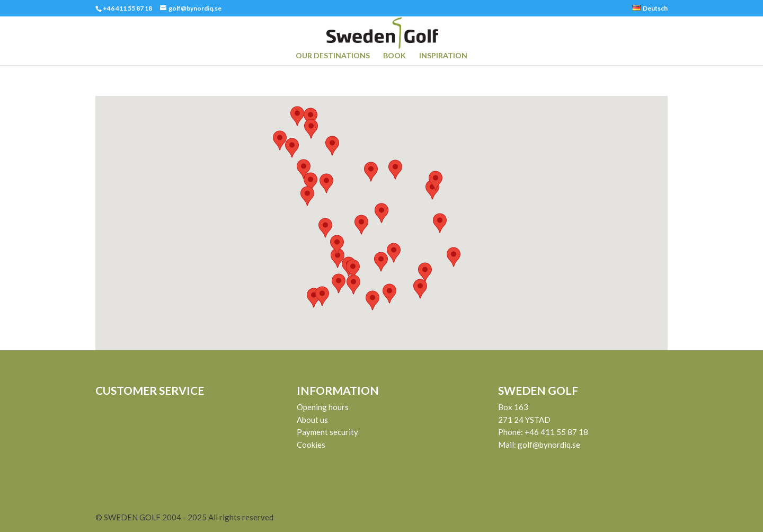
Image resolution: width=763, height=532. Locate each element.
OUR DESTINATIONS (333, 56)
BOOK (394, 56)
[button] (425, 272)
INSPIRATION (443, 56)
